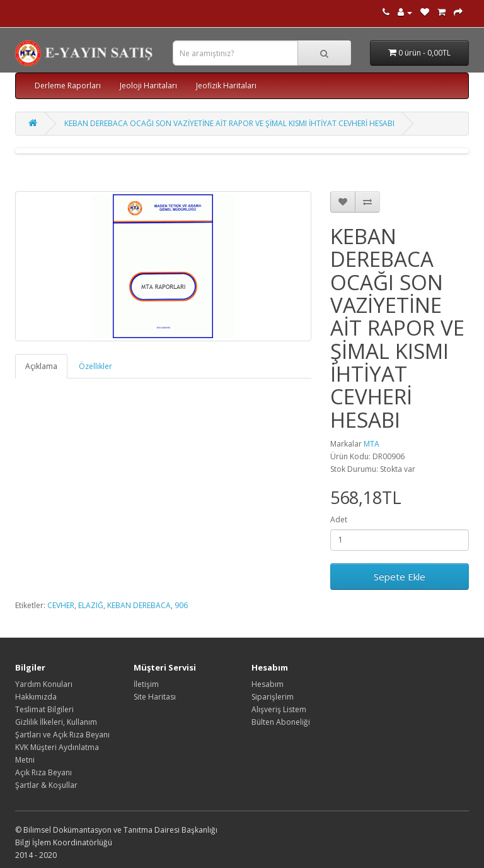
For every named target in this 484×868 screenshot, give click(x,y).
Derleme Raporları (68, 85)
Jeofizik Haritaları (226, 85)
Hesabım (268, 684)
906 (181, 605)
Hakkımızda (36, 697)
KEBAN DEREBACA (139, 605)
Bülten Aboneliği (281, 722)
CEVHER (61, 605)
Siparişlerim (273, 697)
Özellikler (95, 366)
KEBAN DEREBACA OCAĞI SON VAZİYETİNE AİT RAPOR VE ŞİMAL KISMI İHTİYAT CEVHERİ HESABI (229, 123)
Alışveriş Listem (279, 709)
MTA (372, 444)
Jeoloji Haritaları (148, 85)
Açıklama (41, 366)
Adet (339, 519)
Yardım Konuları (44, 684)
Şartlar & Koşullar (46, 785)
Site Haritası (155, 697)
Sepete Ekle (400, 577)
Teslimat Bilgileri (44, 709)
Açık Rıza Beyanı (43, 772)
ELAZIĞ (91, 605)
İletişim (146, 684)
